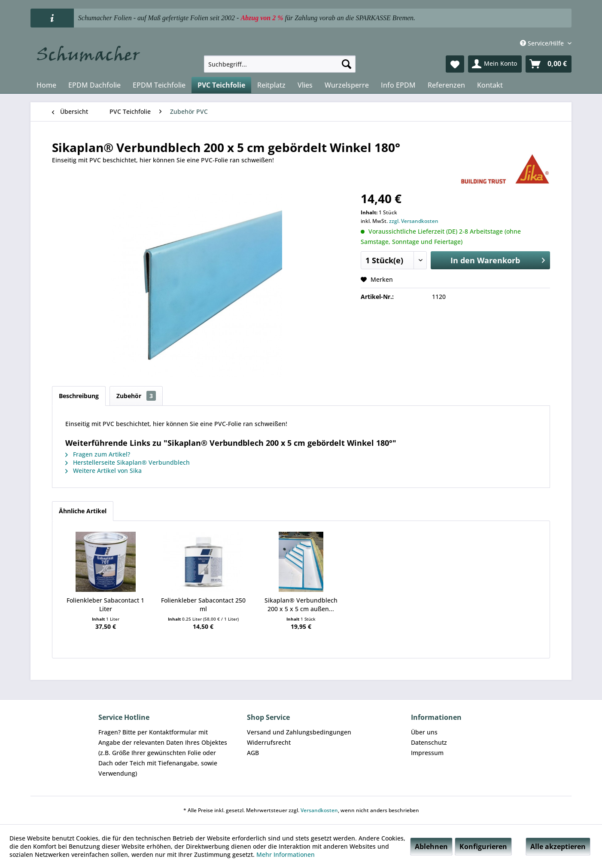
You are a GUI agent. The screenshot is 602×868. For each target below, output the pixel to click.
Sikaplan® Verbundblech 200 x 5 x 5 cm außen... (301, 605)
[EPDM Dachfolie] (94, 85)
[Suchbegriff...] (280, 64)
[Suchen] (347, 64)
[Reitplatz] (271, 85)
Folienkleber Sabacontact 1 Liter (105, 605)
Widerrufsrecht (269, 742)
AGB (253, 753)
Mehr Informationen (286, 854)
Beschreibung (79, 396)
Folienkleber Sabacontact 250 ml (203, 605)
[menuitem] (280, 64)
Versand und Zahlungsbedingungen (299, 732)
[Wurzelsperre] (347, 85)
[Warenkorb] (549, 64)
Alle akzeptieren (558, 847)
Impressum (427, 753)
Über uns (424, 732)
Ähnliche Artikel (83, 511)
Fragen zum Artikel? (98, 454)
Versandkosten (319, 810)
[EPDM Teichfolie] (159, 85)
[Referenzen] (446, 85)
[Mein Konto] (495, 64)
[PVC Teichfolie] (221, 85)
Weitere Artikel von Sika (103, 471)
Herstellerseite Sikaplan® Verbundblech (128, 462)
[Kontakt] (490, 85)
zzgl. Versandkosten (414, 221)
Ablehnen (431, 847)
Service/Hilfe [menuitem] (543, 43)
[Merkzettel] (455, 64)
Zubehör (136, 396)
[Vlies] (305, 85)
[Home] (46, 85)
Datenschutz (429, 742)
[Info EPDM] (398, 85)
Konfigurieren (483, 847)
